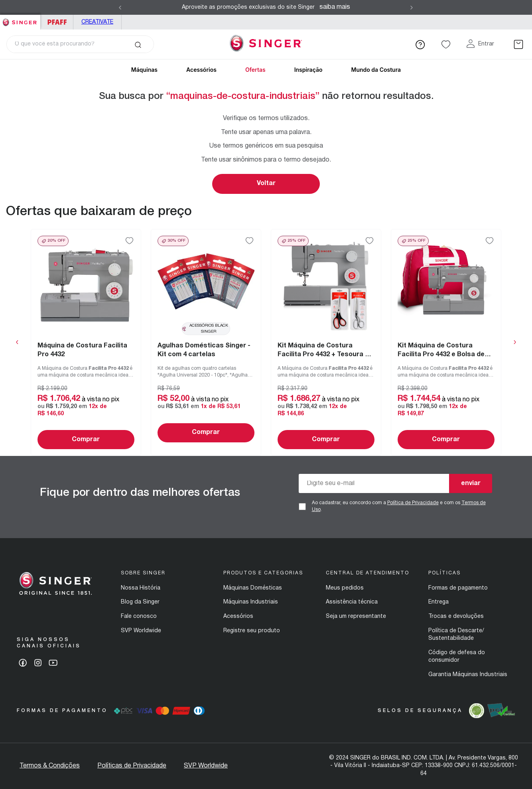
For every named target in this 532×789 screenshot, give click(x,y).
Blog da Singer (140, 602)
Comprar (86, 440)
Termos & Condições (50, 766)
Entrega (438, 602)
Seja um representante (356, 616)
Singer (20, 19)
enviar (471, 483)
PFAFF (57, 22)
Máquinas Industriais (251, 602)
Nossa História (141, 588)
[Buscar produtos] (138, 44)
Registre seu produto (252, 631)
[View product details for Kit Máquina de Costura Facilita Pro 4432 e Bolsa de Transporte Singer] (446, 342)
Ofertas (255, 70)
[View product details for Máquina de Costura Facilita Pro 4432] (86, 342)
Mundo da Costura (376, 70)
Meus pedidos (345, 588)
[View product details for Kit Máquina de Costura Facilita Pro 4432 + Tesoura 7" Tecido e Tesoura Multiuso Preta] (326, 342)
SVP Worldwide (141, 631)
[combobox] (80, 44)
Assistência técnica (352, 602)
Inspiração (308, 70)
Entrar (486, 44)
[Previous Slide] (120, 8)
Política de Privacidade (413, 503)
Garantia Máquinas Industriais (468, 675)
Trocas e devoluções (456, 616)
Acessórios (201, 70)
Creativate (97, 22)
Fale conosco (139, 616)
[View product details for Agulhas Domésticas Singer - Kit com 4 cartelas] (206, 342)
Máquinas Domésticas (253, 588)
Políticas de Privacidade (132, 766)
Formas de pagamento (458, 588)
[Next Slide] (412, 8)
